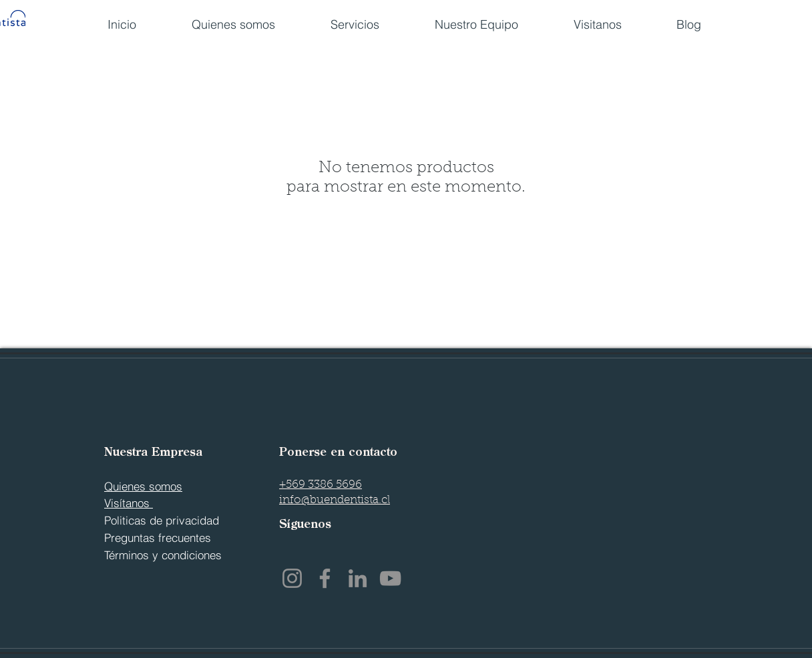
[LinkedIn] (358, 578)
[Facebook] (325, 578)
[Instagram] (292, 578)
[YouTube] (390, 578)
